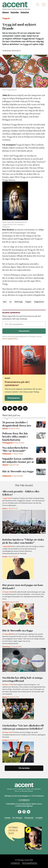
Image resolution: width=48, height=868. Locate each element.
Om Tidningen (17, 817)
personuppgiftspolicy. (10, 339)
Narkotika (15, 12)
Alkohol (6, 12)
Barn (5, 302)
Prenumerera (14, 398)
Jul (11, 302)
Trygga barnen (39, 302)
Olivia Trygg (18, 302)
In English (39, 817)
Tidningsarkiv (29, 817)
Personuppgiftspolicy (30, 862)
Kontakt (8, 817)
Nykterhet (25, 12)
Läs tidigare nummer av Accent (13, 829)
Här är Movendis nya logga (18, 630)
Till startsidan (24, 767)
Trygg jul (28, 302)
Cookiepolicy (15, 862)
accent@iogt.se (24, 799)
